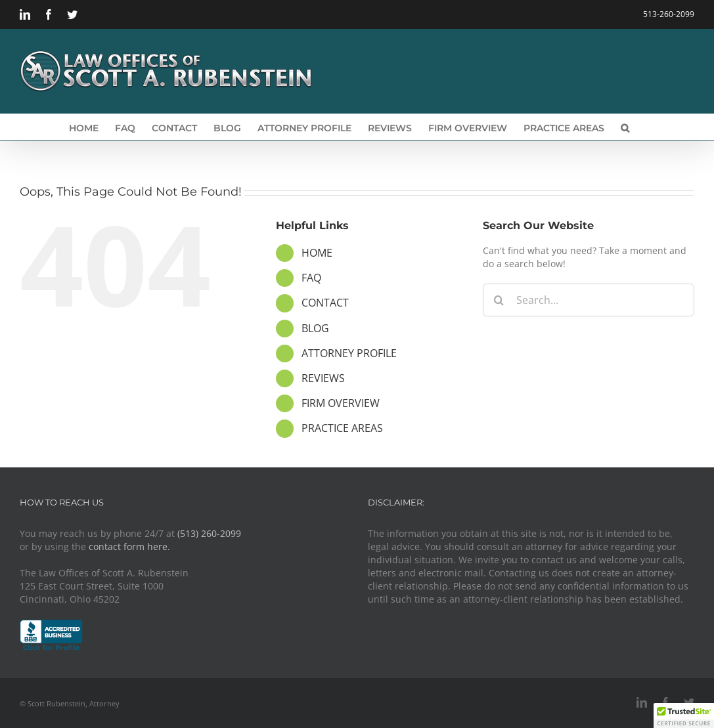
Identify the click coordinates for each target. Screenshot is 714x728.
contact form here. (129, 546)
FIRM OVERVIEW (341, 403)
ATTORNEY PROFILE (349, 353)
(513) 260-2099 (209, 533)
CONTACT (325, 303)
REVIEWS (323, 378)
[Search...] (589, 300)
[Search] (499, 300)
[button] (625, 127)
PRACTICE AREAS (342, 428)
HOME (317, 253)
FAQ (311, 278)
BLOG (315, 328)
